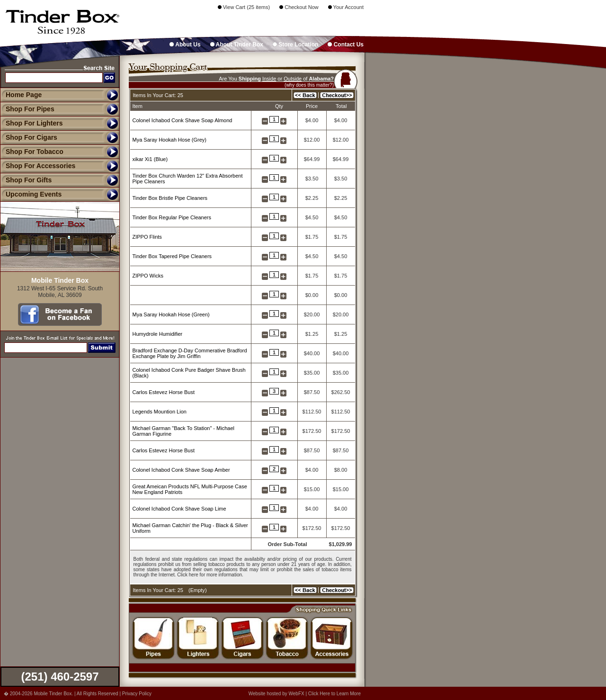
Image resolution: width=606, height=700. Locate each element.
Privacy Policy (137, 694)
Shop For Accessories (38, 166)
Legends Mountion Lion (160, 412)
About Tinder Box (237, 45)
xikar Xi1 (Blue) (150, 159)
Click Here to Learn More (334, 694)
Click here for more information (209, 575)
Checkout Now (299, 7)
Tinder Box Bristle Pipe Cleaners (170, 198)
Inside (269, 79)
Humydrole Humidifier (158, 334)
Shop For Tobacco (32, 152)
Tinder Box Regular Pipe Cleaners (172, 217)
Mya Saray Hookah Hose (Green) (171, 314)
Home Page (24, 95)
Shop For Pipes (27, 109)
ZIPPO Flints (147, 237)
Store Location (295, 45)
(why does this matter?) (309, 85)
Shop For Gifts (26, 180)
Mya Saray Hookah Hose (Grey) (170, 140)
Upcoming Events (31, 194)
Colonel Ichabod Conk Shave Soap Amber (181, 470)
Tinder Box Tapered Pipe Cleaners (172, 256)
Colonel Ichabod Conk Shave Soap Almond (183, 120)
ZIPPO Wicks (148, 276)
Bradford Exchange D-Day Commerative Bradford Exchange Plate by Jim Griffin (190, 353)
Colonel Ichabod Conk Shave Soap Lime (179, 509)
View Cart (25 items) (244, 7)
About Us (185, 45)
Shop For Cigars (29, 137)
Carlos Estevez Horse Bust (164, 392)
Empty (198, 590)
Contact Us (346, 45)
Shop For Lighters (31, 123)
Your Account (346, 7)
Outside (293, 79)
